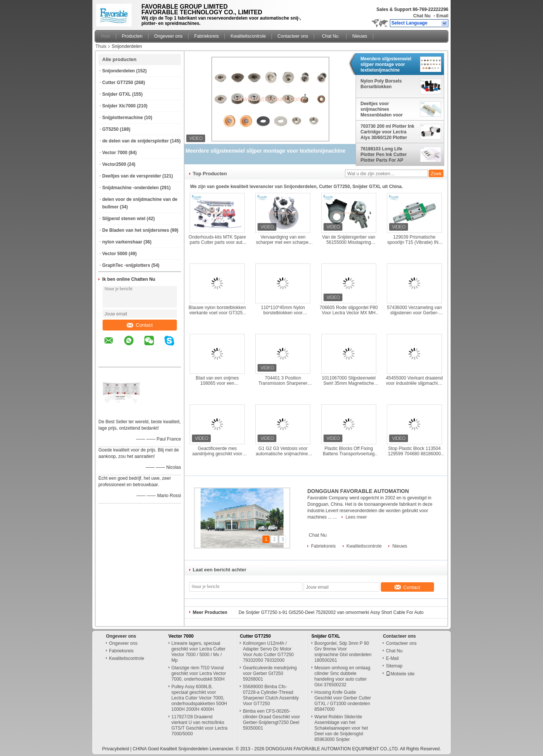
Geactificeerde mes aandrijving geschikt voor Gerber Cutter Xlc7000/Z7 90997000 (217, 451)
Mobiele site (400, 674)
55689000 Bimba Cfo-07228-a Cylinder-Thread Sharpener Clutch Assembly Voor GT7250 (271, 695)
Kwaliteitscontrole (248, 36)
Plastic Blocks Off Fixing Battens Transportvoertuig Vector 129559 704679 (349, 451)
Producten (132, 36)
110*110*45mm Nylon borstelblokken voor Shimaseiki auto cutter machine (283, 310)
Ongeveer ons (168, 36)
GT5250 (110, 129)
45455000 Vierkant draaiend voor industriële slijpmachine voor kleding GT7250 (415, 381)
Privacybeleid (116, 749)
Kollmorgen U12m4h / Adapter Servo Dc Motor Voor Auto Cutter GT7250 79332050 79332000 (268, 652)
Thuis (101, 46)
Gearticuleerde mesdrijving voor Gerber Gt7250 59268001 (270, 673)
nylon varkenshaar (122, 242)
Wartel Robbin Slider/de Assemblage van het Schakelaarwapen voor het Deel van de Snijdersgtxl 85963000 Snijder (341, 728)
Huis (106, 36)
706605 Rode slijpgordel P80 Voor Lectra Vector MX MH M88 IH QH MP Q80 (349, 310)
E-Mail (392, 658)
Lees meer (356, 517)
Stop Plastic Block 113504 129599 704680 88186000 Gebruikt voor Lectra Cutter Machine (415, 451)
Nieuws (360, 36)
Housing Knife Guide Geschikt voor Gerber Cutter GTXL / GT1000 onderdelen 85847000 (343, 701)
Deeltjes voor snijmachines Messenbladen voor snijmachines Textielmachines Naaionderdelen (382, 109)
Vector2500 (114, 164)
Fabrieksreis (206, 36)
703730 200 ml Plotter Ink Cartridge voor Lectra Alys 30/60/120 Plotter (387, 132)
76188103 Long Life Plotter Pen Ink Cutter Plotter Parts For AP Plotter (384, 155)
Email (442, 16)
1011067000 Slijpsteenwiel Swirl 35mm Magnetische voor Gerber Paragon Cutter (349, 381)
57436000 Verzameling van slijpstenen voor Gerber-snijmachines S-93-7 (414, 310)
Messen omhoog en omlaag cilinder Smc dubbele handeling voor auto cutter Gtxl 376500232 (342, 676)
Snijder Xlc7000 (119, 106)
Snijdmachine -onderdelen (130, 188)
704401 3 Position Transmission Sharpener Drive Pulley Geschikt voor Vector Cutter (283, 381)
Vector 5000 (115, 254)
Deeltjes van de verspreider (132, 176)
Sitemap (394, 666)
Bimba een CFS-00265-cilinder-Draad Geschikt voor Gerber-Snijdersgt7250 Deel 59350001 (271, 720)
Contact (140, 325)
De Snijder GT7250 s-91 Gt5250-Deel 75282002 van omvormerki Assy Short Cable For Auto (331, 612)
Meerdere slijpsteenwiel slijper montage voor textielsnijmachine (386, 64)
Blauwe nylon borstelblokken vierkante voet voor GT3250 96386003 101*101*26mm (217, 310)
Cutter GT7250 (118, 83)
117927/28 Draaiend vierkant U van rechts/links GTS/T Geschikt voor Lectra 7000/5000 (200, 725)
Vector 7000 (115, 153)
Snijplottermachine (123, 118)
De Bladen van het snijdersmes (136, 230)
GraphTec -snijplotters (126, 265)
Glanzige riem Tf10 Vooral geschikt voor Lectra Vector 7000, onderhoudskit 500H (199, 673)
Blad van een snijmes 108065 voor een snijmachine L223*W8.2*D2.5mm (217, 381)
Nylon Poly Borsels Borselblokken (381, 84)
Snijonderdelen (119, 71)
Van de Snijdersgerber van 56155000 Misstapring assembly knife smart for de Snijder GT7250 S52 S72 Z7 (349, 240)
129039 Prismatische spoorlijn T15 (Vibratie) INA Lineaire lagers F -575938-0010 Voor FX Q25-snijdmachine (414, 240)
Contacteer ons (293, 36)
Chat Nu (422, 16)
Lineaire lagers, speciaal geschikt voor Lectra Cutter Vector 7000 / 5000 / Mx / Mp (199, 652)
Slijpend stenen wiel (124, 219)
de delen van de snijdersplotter (136, 141)
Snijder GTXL (117, 94)
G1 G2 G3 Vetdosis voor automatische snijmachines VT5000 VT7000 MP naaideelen (283, 451)
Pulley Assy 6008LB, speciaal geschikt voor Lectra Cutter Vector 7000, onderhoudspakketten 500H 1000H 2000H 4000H (199, 698)
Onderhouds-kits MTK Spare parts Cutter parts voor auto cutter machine (217, 240)
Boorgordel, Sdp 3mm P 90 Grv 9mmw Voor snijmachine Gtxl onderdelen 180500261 (343, 652)
